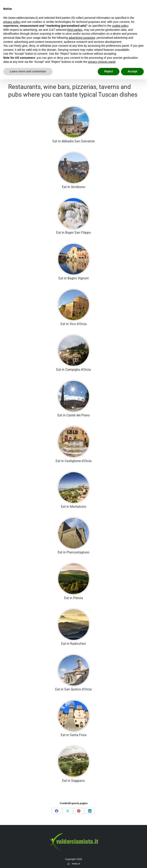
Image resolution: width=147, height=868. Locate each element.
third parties (75, 30)
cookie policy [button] (120, 26)
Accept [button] (132, 71)
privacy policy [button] (12, 22)
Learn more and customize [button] (28, 71)
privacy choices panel (102, 62)
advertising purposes (82, 38)
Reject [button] (109, 71)
